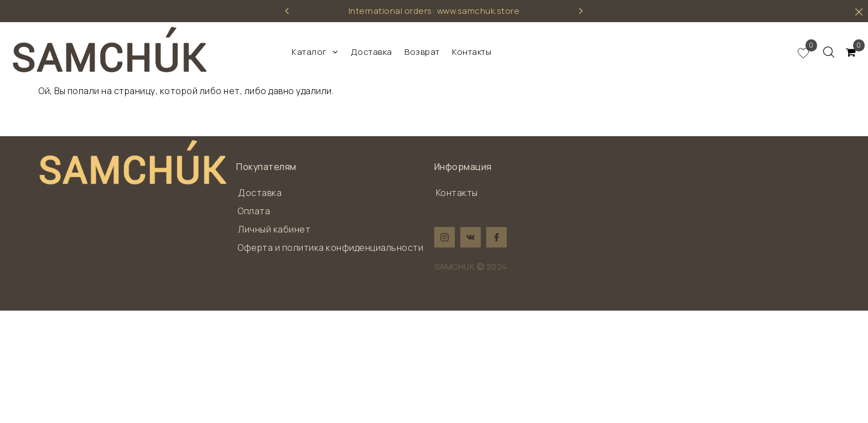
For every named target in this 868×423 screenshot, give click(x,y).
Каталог (315, 52)
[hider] (859, 12)
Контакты (472, 52)
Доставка (371, 52)
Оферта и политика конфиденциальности (331, 247)
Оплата (254, 211)
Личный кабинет (274, 229)
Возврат (422, 52)
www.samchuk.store (479, 11)
